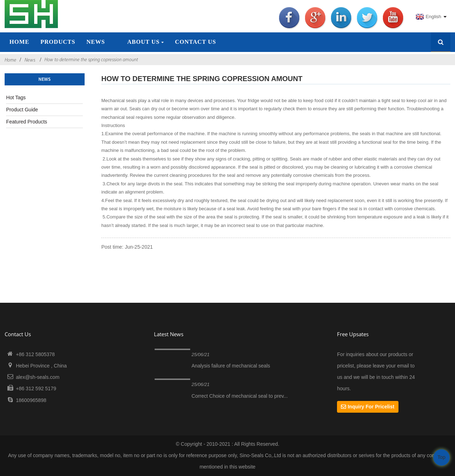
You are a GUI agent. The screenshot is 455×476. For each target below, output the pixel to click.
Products (58, 42)
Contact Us (196, 42)
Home (19, 42)
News (96, 42)
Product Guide (22, 110)
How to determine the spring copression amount (91, 59)
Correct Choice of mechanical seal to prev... (240, 396)
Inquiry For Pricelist (371, 407)
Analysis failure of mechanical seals (231, 366)
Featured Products (26, 122)
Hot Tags (16, 97)
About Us (146, 42)
